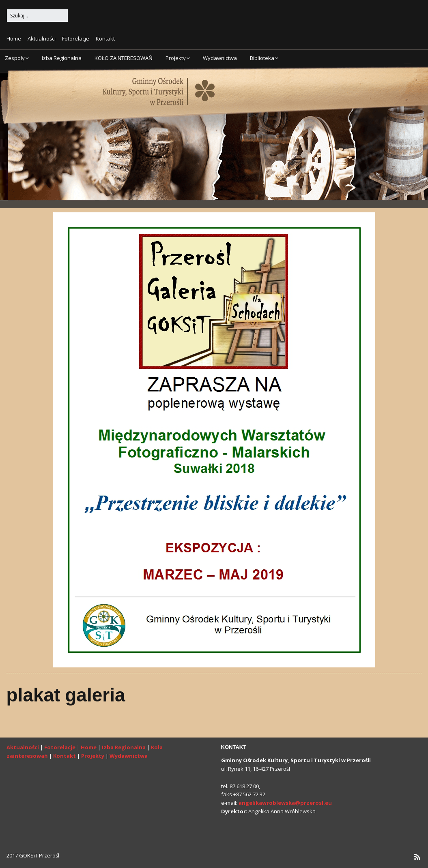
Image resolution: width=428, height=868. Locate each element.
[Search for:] (37, 16)
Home (14, 38)
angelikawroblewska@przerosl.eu (285, 803)
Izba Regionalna (62, 58)
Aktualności (42, 38)
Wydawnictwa (220, 58)
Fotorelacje (76, 38)
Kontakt (105, 38)
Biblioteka (262, 58)
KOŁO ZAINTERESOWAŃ (124, 58)
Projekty (176, 58)
